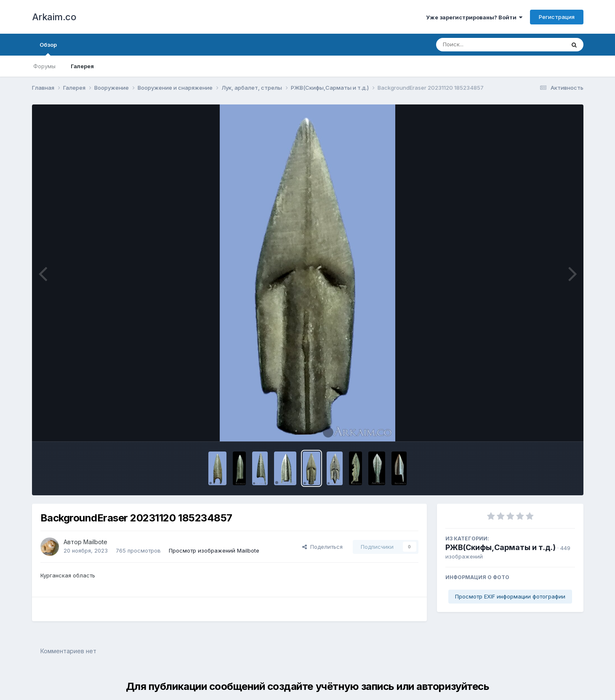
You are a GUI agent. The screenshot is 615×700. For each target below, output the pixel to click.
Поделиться (322, 547)
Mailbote (95, 542)
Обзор (48, 48)
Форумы (44, 66)
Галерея (82, 66)
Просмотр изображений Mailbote (214, 550)
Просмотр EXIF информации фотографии (510, 596)
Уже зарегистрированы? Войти (474, 17)
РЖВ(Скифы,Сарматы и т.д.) (501, 547)
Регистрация (557, 17)
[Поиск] (485, 45)
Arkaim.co (54, 17)
